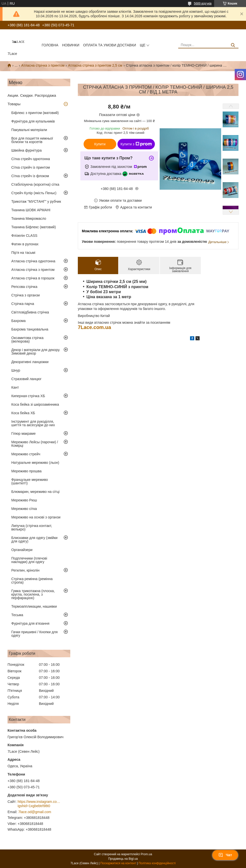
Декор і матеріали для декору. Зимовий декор (36, 352)
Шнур (16, 370)
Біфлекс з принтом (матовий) (35, 113)
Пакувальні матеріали (29, 130)
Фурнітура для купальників (33, 121)
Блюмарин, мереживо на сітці (35, 492)
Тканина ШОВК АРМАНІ (31, 210)
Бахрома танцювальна (30, 329)
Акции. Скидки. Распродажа (32, 95)
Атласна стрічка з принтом (43, 65)
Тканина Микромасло (29, 219)
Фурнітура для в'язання (30, 623)
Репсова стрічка (24, 287)
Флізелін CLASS (24, 236)
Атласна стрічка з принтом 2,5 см (95, 65)
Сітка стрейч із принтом (31, 167)
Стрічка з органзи (25, 295)
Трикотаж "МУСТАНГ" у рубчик (36, 201)
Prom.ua (146, 854)
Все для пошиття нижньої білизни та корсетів (32, 140)
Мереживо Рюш (24, 500)
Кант (15, 387)
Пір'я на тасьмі (23, 253)
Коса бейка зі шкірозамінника (35, 404)
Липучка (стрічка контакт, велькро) (32, 527)
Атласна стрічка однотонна (33, 261)
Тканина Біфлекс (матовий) (34, 227)
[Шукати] (233, 45)
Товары (14, 104)
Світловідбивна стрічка (30, 312)
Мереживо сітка (24, 509)
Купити (100, 144)
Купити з (136, 144)
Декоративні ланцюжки (30, 362)
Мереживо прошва (26, 471)
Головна (50, 45)
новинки (71, 45)
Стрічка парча (23, 304)
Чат (225, 855)
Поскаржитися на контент (118, 863)
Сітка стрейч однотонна (31, 159)
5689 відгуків (203, 4)
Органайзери (22, 550)
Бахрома (18, 321)
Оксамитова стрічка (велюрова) (27, 340)
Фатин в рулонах (25, 244)
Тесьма (17, 615)
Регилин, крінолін (25, 570)
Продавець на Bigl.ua (123, 859)
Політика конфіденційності (157, 863)
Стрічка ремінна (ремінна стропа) (32, 581)
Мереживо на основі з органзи (36, 517)
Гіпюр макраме (23, 433)
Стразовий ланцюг (26, 379)
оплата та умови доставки (110, 45)
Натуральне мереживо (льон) (35, 463)
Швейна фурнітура (26, 150)
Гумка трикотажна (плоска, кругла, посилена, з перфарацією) (33, 594)
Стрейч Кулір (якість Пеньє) (34, 193)
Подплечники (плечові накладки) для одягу (29, 560)
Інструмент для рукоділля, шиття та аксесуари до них (33, 423)
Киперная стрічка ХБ (28, 396)
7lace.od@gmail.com (35, 812)
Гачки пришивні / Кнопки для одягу (35, 634)
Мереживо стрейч (26, 454)
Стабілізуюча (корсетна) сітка (35, 184)
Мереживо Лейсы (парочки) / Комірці (35, 444)
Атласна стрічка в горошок (33, 278)
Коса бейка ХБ (23, 413)
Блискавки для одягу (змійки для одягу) (34, 539)
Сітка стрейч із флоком (30, 176)
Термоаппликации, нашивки (34, 606)
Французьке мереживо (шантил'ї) (30, 481)
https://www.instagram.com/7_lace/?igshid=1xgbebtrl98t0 (39, 804)
